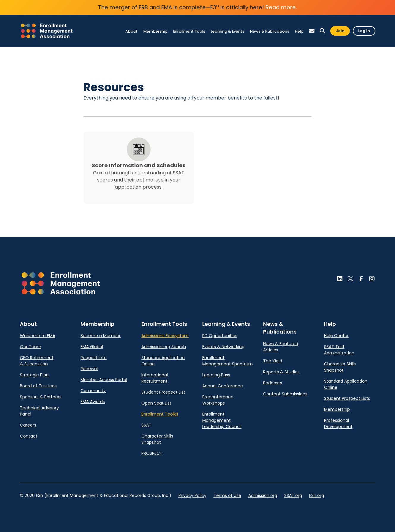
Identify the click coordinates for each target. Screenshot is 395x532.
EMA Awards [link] (93, 402)
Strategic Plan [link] (34, 375)
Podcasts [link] (273, 383)
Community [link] (93, 391)
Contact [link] (29, 436)
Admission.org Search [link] (164, 347)
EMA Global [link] (92, 347)
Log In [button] (364, 31)
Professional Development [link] (338, 423)
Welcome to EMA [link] (38, 336)
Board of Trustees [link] (38, 386)
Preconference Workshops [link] (218, 400)
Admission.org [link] (263, 495)
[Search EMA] (323, 31)
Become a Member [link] (101, 336)
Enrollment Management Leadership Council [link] (222, 420)
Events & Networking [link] (223, 347)
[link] (47, 31)
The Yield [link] (273, 361)
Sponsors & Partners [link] (41, 397)
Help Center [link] (336, 336)
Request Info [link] (94, 358)
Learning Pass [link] (216, 375)
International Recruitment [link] (155, 378)
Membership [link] (337, 409)
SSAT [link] (146, 425)
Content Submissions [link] (285, 394)
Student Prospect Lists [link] (347, 398)
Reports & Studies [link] (281, 372)
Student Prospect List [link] (163, 392)
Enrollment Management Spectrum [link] (227, 361)
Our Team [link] (31, 347)
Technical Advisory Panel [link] (39, 411)
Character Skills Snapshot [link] (157, 439)
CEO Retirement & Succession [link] (37, 361)
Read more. (281, 7)
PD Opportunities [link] (220, 336)
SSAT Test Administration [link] (339, 350)
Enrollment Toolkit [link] (160, 414)
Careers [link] (28, 425)
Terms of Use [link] (227, 495)
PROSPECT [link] (152, 453)
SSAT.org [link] (293, 495)
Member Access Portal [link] (104, 380)
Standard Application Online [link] (163, 361)
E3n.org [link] (317, 495)
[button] (312, 31)
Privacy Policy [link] (192, 495)
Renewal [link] (89, 369)
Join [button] (340, 31)
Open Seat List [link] (156, 403)
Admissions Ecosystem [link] (165, 336)
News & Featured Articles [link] (281, 347)
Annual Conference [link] (223, 386)
